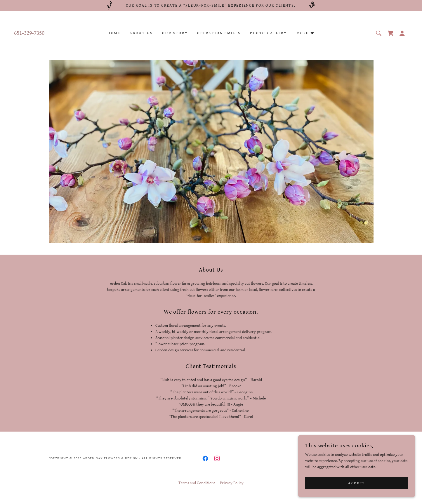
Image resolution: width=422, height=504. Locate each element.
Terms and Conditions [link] (197, 483)
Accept (356, 483)
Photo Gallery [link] (269, 33)
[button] (305, 33)
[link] (390, 33)
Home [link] (114, 33)
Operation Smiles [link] (219, 33)
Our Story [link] (175, 33)
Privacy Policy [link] (232, 483)
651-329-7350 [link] (29, 33)
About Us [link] (141, 33)
